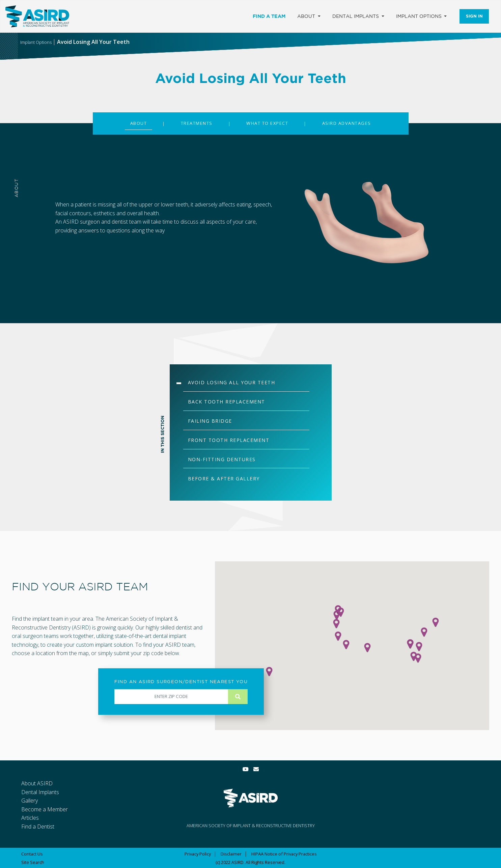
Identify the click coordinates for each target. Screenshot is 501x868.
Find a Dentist (38, 827)
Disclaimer (231, 854)
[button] (367, 648)
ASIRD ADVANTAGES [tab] (347, 123)
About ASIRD (37, 783)
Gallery (30, 801)
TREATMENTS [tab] (197, 123)
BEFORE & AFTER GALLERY (224, 479)
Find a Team (269, 16)
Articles (30, 818)
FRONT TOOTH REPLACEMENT (229, 440)
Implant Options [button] (420, 16)
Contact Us (32, 854)
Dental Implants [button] (356, 16)
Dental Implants (40, 792)
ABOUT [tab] (139, 123)
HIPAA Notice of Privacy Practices (284, 854)
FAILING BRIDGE (210, 421)
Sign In (474, 16)
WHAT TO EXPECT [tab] (267, 123)
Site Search (33, 862)
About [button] (307, 16)
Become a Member (45, 809)
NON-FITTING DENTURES (222, 459)
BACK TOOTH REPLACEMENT (227, 402)
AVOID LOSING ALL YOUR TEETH (232, 382)
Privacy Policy (198, 854)
